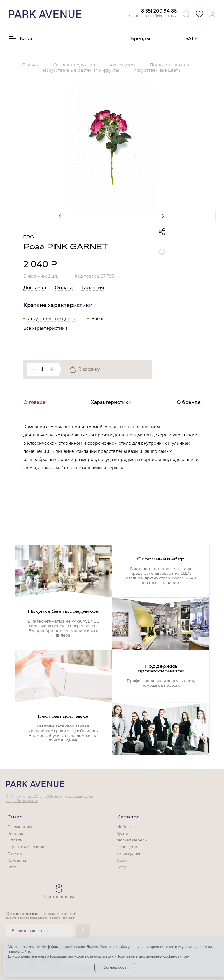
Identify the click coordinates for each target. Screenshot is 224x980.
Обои (122, 860)
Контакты (17, 860)
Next (164, 216)
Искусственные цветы (51, 319)
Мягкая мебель (132, 840)
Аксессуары (128, 853)
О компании (20, 827)
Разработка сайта (22, 801)
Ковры (123, 867)
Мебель (124, 827)
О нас (15, 817)
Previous (60, 216)
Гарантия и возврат (27, 847)
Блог (12, 867)
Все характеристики (45, 328)
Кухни (122, 833)
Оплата (64, 288)
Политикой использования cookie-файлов (152, 956)
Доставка (35, 288)
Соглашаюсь (115, 967)
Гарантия (93, 288)
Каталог (128, 817)
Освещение (128, 847)
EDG (29, 237)
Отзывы (15, 853)
